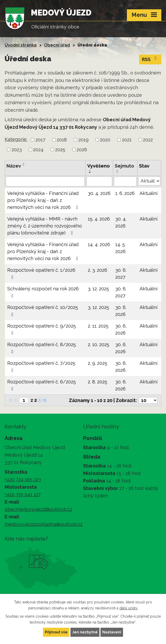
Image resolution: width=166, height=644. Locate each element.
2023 (17, 150)
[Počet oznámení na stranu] (148, 400)
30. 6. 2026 (121, 311)
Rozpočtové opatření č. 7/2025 (41, 366)
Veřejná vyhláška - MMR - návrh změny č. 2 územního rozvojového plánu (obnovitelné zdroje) (45, 226)
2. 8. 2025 (98, 382)
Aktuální (149, 193)
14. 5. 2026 (120, 248)
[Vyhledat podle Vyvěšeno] (99, 181)
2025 (60, 150)
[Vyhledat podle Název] (45, 181)
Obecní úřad (57, 45)
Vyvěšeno (99, 166)
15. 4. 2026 (99, 219)
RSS (150, 59)
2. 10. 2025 (99, 344)
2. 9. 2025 (98, 363)
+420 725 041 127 (23, 494)
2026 (82, 150)
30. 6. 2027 (121, 274)
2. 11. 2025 (98, 326)
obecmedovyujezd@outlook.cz (38, 509)
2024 (38, 150)
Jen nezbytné (85, 632)
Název (14, 166)
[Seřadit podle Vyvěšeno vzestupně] (90, 170)
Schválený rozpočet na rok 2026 (43, 292)
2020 (105, 140)
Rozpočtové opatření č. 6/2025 (42, 385)
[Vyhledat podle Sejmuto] (125, 181)
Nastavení (112, 632)
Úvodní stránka (21, 45)
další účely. (129, 608)
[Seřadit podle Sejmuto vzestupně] (118, 170)
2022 (148, 140)
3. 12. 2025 (98, 289)
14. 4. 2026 (99, 244)
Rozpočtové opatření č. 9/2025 (42, 329)
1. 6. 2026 (125, 193)
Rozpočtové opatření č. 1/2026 (41, 273)
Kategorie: (16, 139)
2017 (40, 140)
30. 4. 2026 (99, 193)
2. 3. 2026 (98, 270)
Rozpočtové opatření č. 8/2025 (42, 348)
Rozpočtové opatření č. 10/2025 (43, 311)
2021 (127, 140)
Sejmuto (124, 166)
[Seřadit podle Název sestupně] (24, 165)
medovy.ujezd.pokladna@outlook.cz (44, 524)
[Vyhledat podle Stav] (149, 181)
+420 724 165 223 (23, 479)
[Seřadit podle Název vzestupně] (24, 163)
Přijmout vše (56, 632)
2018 (62, 140)
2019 (84, 140)
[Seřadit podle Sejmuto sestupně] (118, 172)
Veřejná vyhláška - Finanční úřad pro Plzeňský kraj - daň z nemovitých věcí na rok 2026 (44, 200)
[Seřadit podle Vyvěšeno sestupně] (90, 172)
